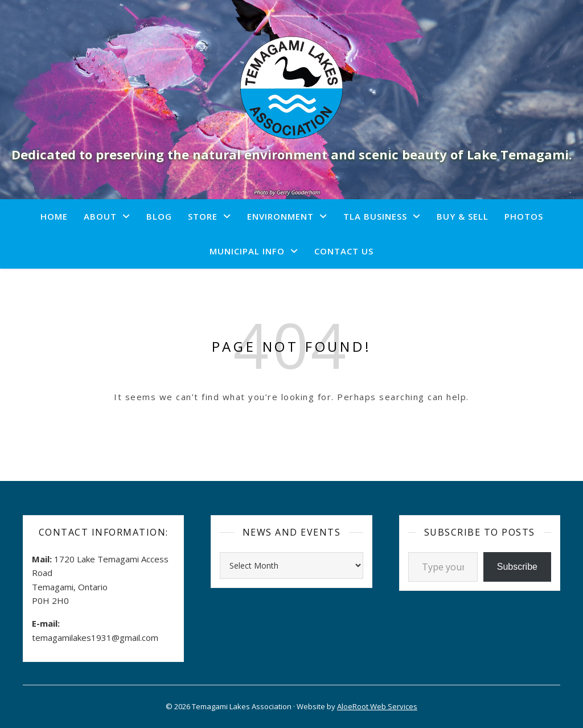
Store (203, 216)
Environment (280, 216)
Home (54, 216)
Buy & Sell (463, 216)
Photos (524, 216)
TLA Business (375, 216)
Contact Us (344, 251)
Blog (159, 216)
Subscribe (517, 567)
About (100, 216)
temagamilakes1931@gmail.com (95, 637)
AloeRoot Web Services (377, 706)
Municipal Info (247, 251)
